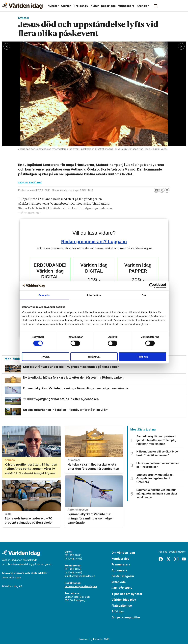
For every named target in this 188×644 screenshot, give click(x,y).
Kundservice (120, 559)
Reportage (108, 6)
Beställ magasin (123, 576)
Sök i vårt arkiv (122, 588)
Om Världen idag (123, 553)
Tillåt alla (142, 356)
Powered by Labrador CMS (94, 639)
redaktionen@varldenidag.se (81, 587)
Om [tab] (144, 295)
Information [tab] (94, 295)
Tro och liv (81, 6)
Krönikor (143, 6)
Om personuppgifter (126, 617)
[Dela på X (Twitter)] (162, 190)
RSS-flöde (119, 582)
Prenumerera (121, 565)
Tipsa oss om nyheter (127, 594)
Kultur (95, 6)
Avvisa (46, 356)
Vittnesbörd (126, 6)
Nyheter (53, 6)
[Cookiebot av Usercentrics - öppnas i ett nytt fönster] (152, 286)
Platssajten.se (122, 606)
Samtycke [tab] (44, 295)
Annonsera (119, 570)
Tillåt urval (94, 356)
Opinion (66, 6)
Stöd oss (118, 612)
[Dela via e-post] (167, 190)
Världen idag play (124, 600)
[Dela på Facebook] (156, 190)
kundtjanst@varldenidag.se (80, 576)
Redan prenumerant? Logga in (94, 242)
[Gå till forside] (22, 6)
